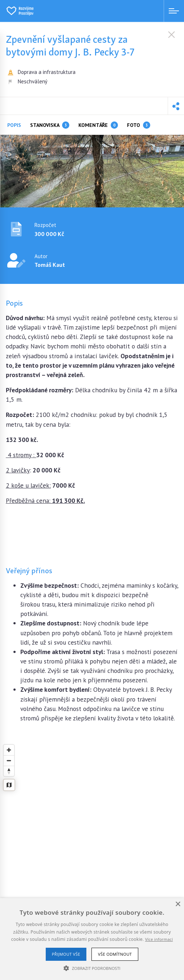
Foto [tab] (139, 125)
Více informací (159, 939)
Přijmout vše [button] (66, 954)
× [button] (178, 904)
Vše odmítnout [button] (115, 954)
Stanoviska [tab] (50, 125)
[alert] (92, 939)
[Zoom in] (9, 750)
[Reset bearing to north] (9, 771)
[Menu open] (174, 11)
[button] (176, 106)
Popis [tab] (14, 125)
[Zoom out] (9, 760)
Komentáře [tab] (98, 125)
